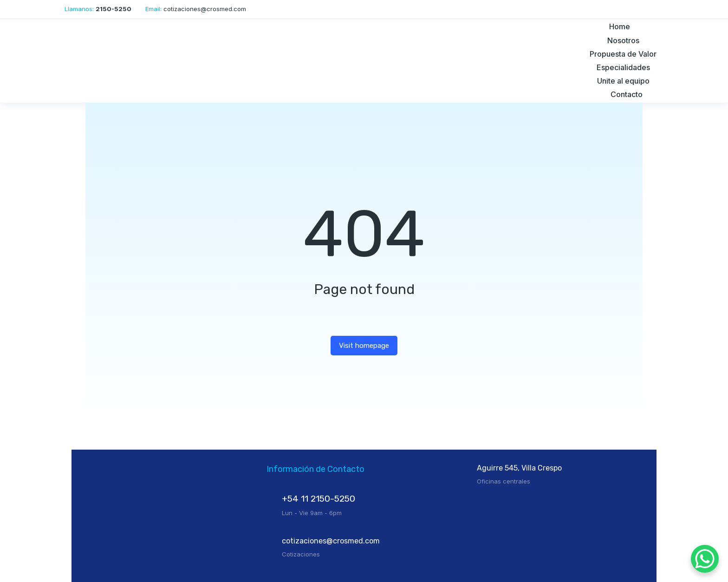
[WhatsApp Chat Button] (705, 559)
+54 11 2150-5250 (318, 499)
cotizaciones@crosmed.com (331, 541)
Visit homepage (364, 346)
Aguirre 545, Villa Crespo (519, 468)
